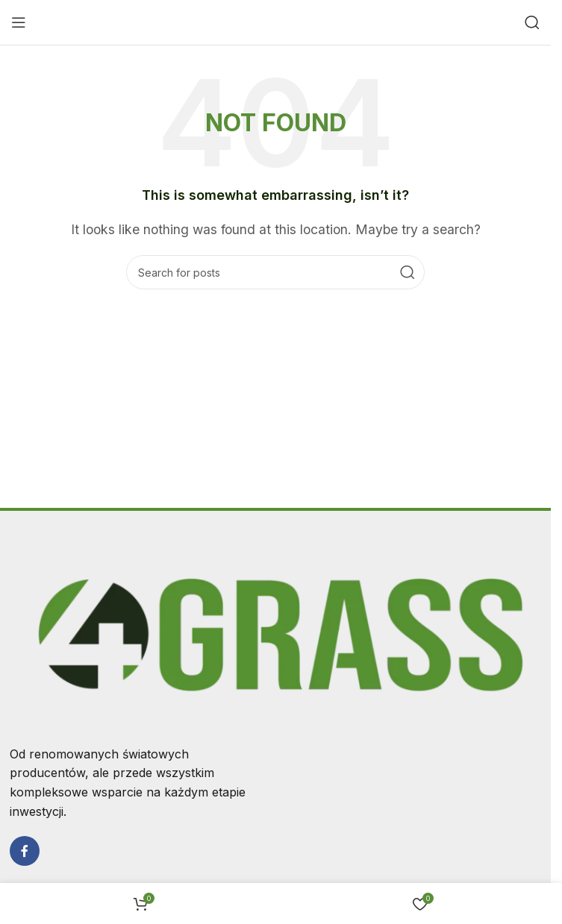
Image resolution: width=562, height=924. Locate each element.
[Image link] (276, 634)
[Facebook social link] (25, 851)
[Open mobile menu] (19, 22)
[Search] (532, 22)
